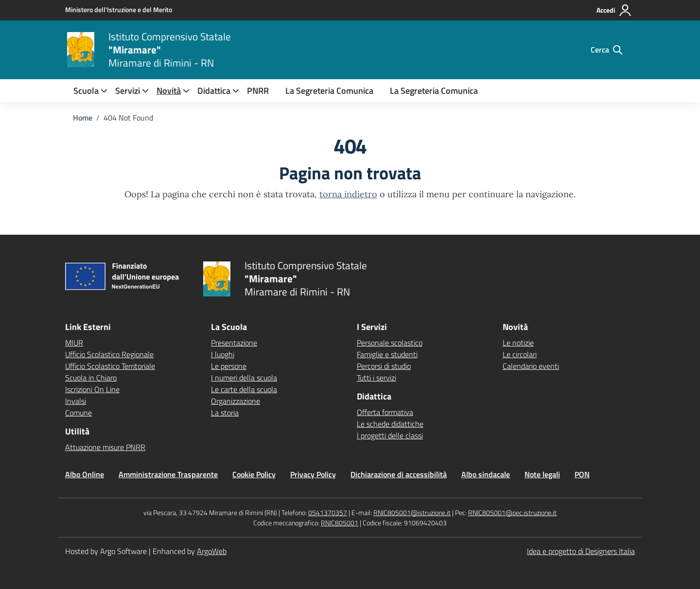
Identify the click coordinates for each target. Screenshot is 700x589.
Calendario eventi (531, 366)
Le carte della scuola (244, 389)
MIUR (74, 343)
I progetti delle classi (390, 435)
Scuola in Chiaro (91, 378)
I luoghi (223, 354)
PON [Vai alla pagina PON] (582, 474)
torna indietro (348, 194)
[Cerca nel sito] (606, 50)
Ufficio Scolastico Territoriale (110, 366)
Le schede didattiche (390, 424)
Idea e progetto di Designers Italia (581, 551)
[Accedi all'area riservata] (614, 10)
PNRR (258, 91)
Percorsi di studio (384, 366)
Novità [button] (169, 91)
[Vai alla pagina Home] (83, 118)
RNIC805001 (340, 523)
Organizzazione (236, 401)
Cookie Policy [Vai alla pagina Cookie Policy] (254, 474)
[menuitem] (86, 91)
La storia (225, 413)
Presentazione (234, 343)
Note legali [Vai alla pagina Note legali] (542, 474)
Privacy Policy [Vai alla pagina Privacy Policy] (313, 474)
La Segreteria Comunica (329, 91)
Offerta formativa (385, 412)
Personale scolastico (390, 343)
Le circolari (520, 354)
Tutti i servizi (376, 378)
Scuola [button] (86, 91)
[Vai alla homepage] (81, 50)
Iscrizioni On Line (92, 389)
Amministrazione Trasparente (168, 474)
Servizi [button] (128, 91)
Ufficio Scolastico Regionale (109, 354)
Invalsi (76, 401)
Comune (79, 413)
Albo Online (85, 474)
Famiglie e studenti (387, 354)
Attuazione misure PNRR (105, 447)
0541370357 (328, 512)
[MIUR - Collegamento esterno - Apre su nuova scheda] (119, 10)
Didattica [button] (214, 91)
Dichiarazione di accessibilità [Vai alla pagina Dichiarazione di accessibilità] (399, 474)
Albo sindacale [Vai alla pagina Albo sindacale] (486, 474)
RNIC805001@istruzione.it (412, 512)
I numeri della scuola (244, 378)
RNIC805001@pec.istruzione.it (512, 512)
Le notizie (518, 343)
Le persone (229, 366)
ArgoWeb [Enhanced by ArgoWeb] (212, 551)
